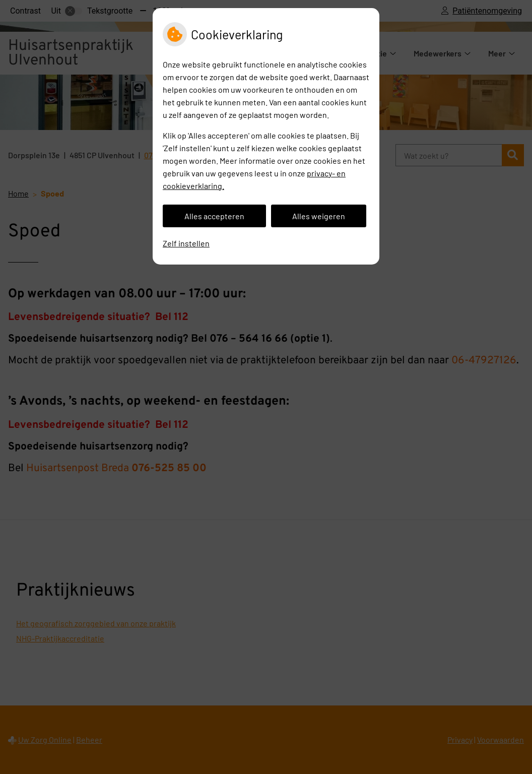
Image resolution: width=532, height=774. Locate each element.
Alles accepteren (214, 216)
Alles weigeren (319, 216)
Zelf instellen (186, 243)
